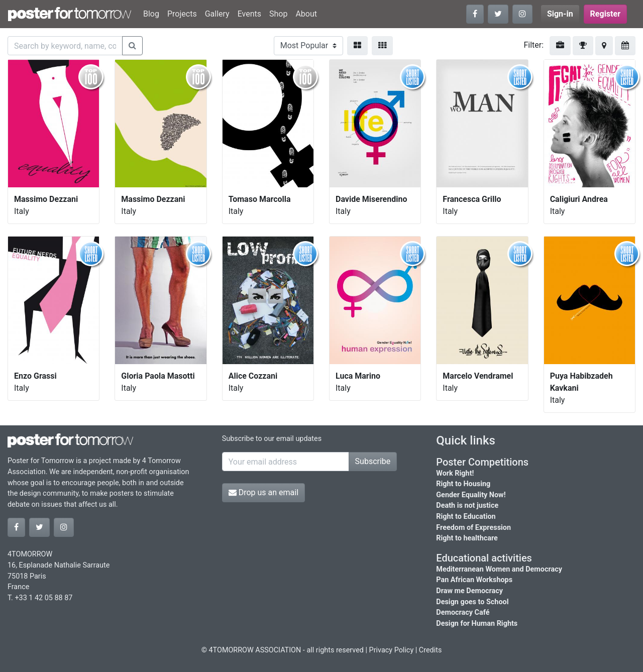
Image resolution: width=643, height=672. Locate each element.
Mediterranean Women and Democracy (499, 569)
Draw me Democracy (469, 591)
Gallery (217, 14)
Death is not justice (467, 506)
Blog (151, 14)
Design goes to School (472, 602)
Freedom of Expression (473, 528)
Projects (182, 14)
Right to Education (466, 517)
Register (605, 14)
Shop (278, 14)
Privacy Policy (392, 650)
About (306, 14)
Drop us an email (263, 492)
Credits (431, 650)
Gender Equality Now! (471, 495)
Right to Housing (463, 484)
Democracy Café (463, 612)
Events (249, 14)
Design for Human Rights (477, 624)
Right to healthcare (467, 538)
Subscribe (373, 461)
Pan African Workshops (474, 580)
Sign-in (560, 14)
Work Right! (455, 473)
